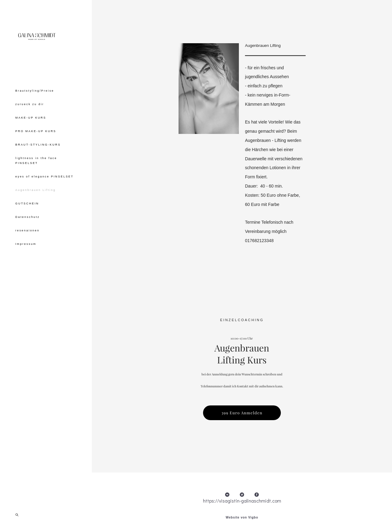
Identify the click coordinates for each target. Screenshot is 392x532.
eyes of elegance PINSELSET (44, 196)
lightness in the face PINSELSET (36, 180)
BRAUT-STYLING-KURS (38, 164)
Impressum (26, 263)
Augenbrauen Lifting (36, 209)
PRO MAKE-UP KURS (36, 150)
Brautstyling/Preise (35, 110)
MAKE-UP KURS (31, 137)
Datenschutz (28, 236)
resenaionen (27, 249)
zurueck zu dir (30, 123)
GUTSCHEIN (27, 222)
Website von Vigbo (242, 518)
